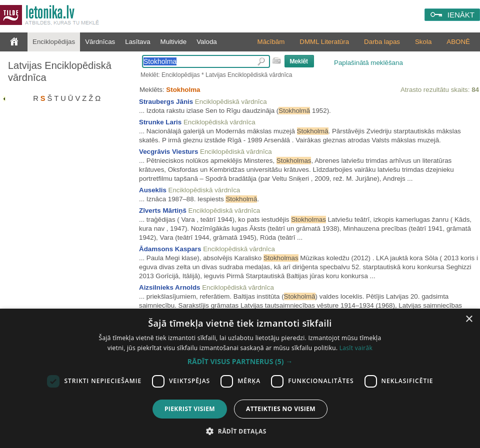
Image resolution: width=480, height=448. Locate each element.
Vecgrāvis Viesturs (168, 152)
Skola (423, 42)
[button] (240, 362)
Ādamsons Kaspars (170, 249)
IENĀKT (461, 15)
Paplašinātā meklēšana (368, 63)
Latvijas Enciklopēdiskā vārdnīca (60, 71)
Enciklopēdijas (54, 42)
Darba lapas (382, 42)
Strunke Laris (160, 122)
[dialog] (240, 378)
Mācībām (271, 42)
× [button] (469, 319)
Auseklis (153, 190)
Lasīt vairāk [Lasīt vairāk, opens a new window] (356, 348)
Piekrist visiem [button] (190, 409)
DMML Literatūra (324, 42)
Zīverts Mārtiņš (163, 211)
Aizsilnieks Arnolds (169, 287)
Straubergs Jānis (166, 102)
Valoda (207, 42)
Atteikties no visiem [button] (281, 409)
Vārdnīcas (100, 42)
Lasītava (137, 42)
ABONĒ (458, 42)
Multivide (174, 42)
